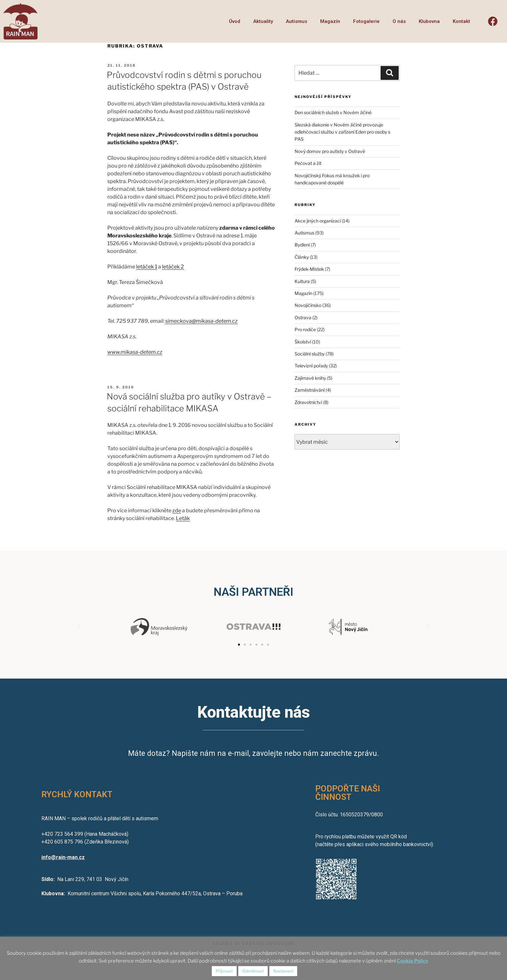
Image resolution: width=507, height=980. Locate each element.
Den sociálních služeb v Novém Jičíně (333, 112)
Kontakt (461, 21)
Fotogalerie (366, 21)
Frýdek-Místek (309, 269)
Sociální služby (310, 354)
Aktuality (263, 21)
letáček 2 (173, 267)
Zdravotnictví (308, 402)
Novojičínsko (308, 305)
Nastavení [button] (283, 971)
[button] (239, 645)
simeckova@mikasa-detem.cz (201, 321)
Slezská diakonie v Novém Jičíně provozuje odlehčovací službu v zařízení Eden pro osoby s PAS (342, 132)
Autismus (297, 21)
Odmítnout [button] (253, 971)
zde (177, 511)
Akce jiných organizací (318, 221)
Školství (303, 342)
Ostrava (303, 317)
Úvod (235, 21)
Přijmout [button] (224, 971)
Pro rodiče (305, 329)
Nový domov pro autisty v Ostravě (330, 151)
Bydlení (302, 245)
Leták (183, 518)
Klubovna (429, 21)
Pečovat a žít (308, 163)
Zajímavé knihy (310, 378)
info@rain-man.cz (63, 857)
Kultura (302, 281)
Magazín (330, 21)
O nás (399, 21)
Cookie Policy (412, 961)
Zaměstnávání (310, 390)
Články (302, 257)
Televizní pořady (311, 366)
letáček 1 (147, 267)
